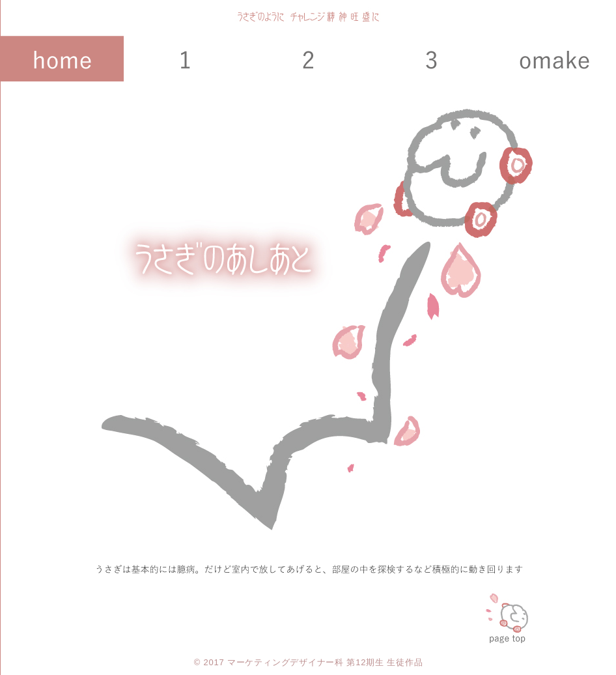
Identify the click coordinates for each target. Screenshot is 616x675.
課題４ (554, 59)
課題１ (185, 59)
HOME (62, 59)
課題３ (431, 59)
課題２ (308, 59)
